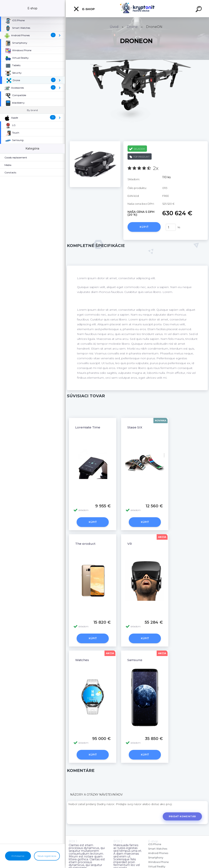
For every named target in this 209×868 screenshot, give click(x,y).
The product (85, 544)
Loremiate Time (88, 427)
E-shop (84, 9)
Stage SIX (135, 427)
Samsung (135, 660)
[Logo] (137, 9)
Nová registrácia (47, 856)
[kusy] (171, 227)
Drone (132, 27)
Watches (82, 660)
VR (130, 544)
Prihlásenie (18, 856)
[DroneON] (95, 143)
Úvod (114, 27)
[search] (199, 10)
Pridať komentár (182, 816)
